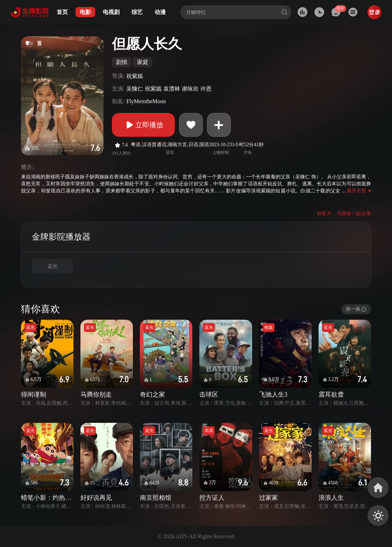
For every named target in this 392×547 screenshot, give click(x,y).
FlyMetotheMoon (146, 101)
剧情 (122, 62)
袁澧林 (172, 89)
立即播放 (143, 125)
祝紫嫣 (135, 76)
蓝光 (52, 266)
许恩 (206, 89)
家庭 (143, 62)
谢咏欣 (190, 89)
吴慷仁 (135, 89)
